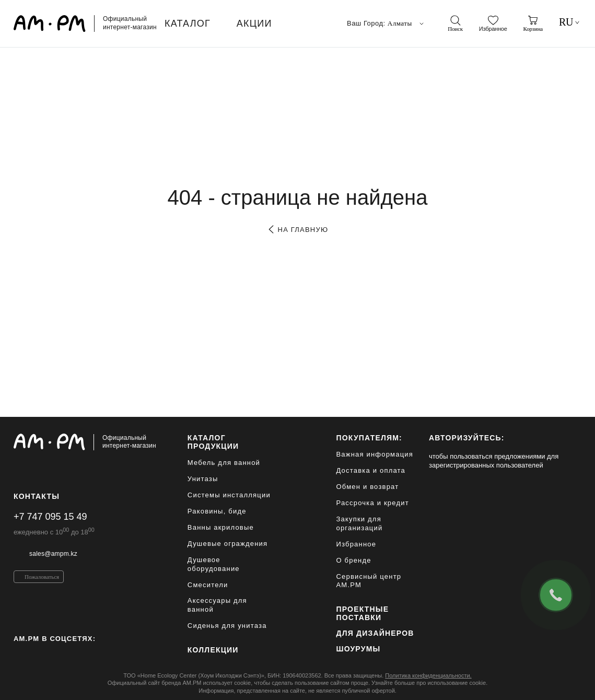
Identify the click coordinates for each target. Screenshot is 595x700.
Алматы (407, 24)
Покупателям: (369, 438)
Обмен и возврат (367, 487)
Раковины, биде (217, 511)
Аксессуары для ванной (217, 605)
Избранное (356, 544)
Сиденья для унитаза (227, 626)
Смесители (208, 585)
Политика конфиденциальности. (428, 675)
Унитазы (203, 479)
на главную (297, 230)
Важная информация (375, 454)
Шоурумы (358, 649)
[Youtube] (84, 655)
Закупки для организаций (359, 523)
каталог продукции (213, 442)
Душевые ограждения (227, 544)
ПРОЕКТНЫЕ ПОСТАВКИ (362, 613)
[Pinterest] (40, 655)
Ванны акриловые (221, 527)
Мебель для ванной (224, 463)
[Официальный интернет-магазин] (85, 442)
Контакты (37, 496)
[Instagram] (18, 655)
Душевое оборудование (214, 564)
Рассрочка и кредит (372, 503)
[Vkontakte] (62, 655)
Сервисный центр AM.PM (369, 581)
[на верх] (571, 684)
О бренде (353, 560)
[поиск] (455, 24)
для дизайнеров (375, 633)
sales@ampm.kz (53, 554)
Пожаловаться (42, 577)
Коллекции (213, 650)
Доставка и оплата (371, 470)
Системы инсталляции (229, 495)
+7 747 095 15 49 (50, 517)
